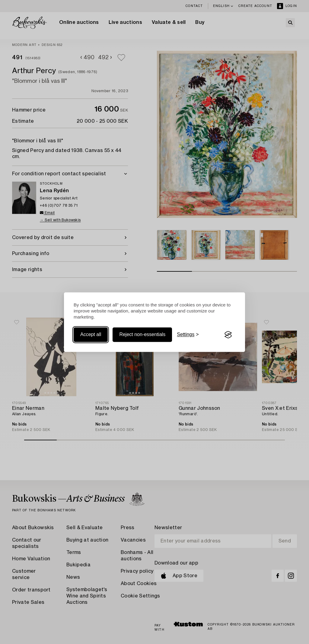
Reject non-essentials (142, 335)
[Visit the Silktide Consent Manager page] (228, 335)
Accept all (91, 335)
